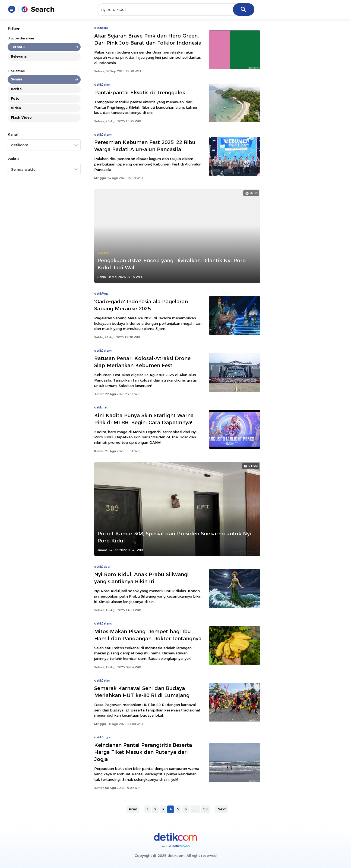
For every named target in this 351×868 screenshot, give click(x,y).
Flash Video (21, 118)
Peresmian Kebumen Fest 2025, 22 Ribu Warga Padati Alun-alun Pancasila (145, 146)
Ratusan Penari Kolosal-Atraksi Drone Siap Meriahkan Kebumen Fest (142, 362)
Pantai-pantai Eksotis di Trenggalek (140, 93)
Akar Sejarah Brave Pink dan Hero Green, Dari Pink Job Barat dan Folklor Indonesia (148, 39)
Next (222, 809)
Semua (17, 79)
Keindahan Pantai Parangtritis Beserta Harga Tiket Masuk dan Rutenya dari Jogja (143, 752)
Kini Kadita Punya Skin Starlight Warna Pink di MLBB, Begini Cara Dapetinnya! (144, 419)
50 (205, 809)
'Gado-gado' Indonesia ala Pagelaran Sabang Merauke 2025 (141, 305)
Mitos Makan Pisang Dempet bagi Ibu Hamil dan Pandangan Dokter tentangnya (148, 635)
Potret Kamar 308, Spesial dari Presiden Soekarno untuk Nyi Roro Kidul (174, 537)
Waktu (13, 159)
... (195, 809)
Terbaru (18, 47)
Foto (15, 99)
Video (16, 108)
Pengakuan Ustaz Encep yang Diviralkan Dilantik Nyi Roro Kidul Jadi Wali (172, 264)
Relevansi (19, 56)
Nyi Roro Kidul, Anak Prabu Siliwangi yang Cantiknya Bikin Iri (141, 578)
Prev (133, 809)
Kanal (13, 134)
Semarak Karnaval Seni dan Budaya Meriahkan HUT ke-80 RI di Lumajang (142, 692)
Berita (16, 89)
